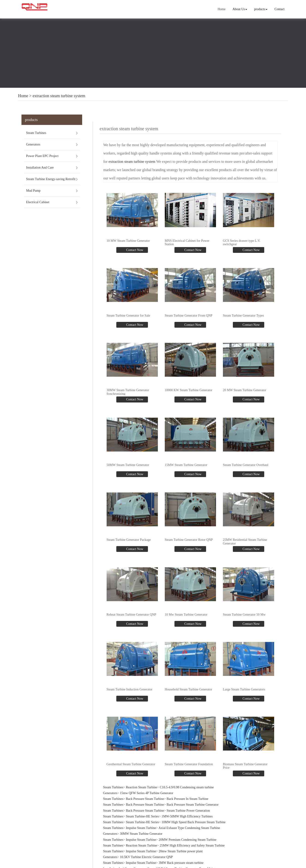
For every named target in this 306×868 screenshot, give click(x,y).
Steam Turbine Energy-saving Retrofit (51, 179)
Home (222, 9)
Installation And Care (40, 168)
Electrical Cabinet (38, 202)
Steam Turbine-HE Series (142, 816)
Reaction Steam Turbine (141, 787)
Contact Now (134, 250)
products (261, 9)
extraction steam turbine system (59, 96)
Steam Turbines (36, 133)
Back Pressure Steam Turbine (145, 798)
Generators (33, 144)
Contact (279, 9)
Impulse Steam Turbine (141, 827)
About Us (240, 9)
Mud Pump (33, 191)
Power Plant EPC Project (42, 156)
